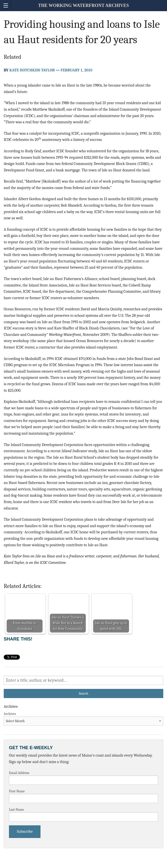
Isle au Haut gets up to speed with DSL (111, 626)
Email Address (19, 773)
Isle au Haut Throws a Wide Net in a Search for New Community (68, 623)
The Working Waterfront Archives (83, 5)
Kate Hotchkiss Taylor (32, 70)
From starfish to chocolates (25, 626)
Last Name (17, 810)
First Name (17, 791)
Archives (10, 714)
